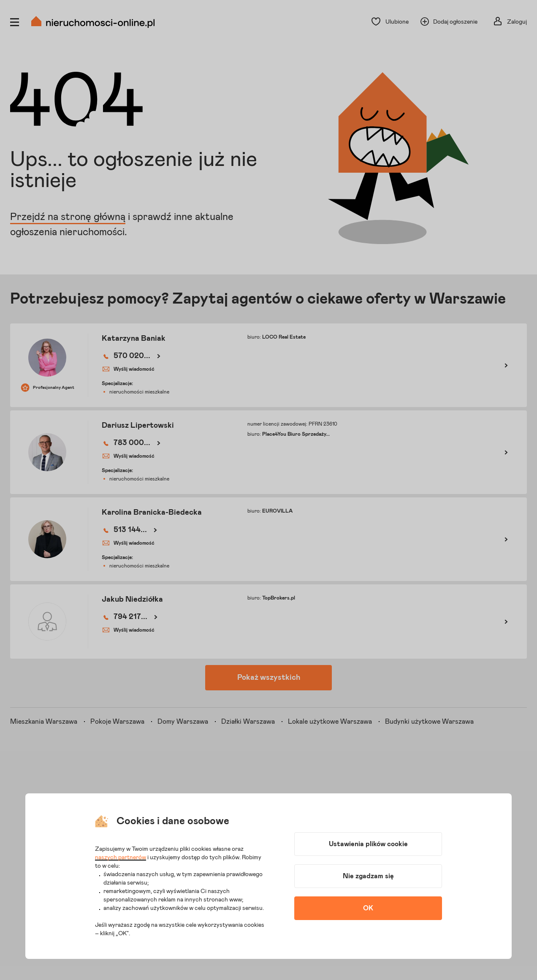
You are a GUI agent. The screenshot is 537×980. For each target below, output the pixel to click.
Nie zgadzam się (368, 876)
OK (368, 908)
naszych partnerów (121, 858)
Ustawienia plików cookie (368, 844)
